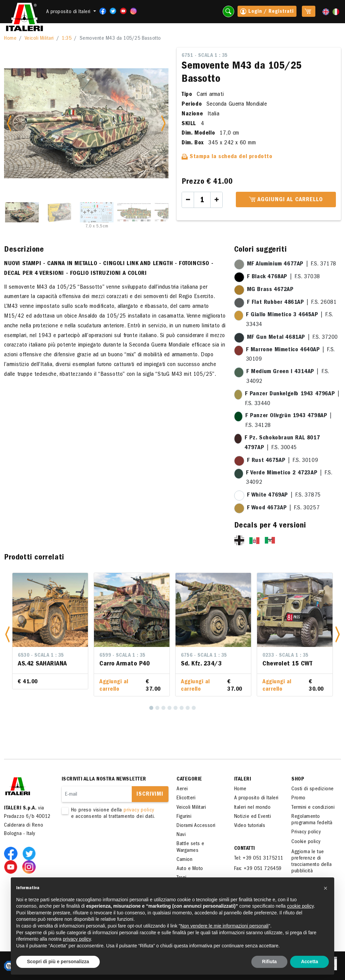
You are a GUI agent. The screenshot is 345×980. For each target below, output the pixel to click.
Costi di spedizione (313, 789)
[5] (176, 708)
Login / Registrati (267, 12)
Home (10, 39)
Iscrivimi (150, 795)
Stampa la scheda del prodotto (227, 157)
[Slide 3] (97, 212)
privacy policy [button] (77, 939)
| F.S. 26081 (292, 303)
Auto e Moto (190, 869)
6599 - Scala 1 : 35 (122, 656)
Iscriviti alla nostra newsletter (104, 779)
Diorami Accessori (196, 826)
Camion (184, 860)
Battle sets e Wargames (191, 847)
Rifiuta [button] (270, 961)
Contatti (245, 849)
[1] (151, 708)
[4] (169, 708)
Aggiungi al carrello (286, 200)
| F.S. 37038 (284, 277)
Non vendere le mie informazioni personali (224, 926)
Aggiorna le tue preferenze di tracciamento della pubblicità (311, 862)
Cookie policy (306, 842)
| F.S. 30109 (283, 461)
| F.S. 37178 (292, 264)
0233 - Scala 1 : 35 (286, 656)
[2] (157, 708)
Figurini (184, 817)
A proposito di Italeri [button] (69, 12)
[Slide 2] (59, 212)
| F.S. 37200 (292, 338)
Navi (181, 835)
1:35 (67, 39)
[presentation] (113, 841)
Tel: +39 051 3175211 (259, 859)
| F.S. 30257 (283, 508)
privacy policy (139, 810)
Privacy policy (306, 832)
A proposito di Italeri (256, 798)
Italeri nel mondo (253, 808)
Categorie (189, 779)
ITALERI (243, 779)
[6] (182, 708)
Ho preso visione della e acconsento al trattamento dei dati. (111, 814)
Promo (299, 798)
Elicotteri (186, 798)
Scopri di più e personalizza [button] (58, 961)
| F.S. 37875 (284, 496)
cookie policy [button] (300, 906)
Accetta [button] (309, 961)
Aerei (182, 789)
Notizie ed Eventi (253, 817)
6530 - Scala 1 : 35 (41, 656)
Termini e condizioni (313, 808)
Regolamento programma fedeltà (312, 820)
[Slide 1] (22, 212)
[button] (7, 634)
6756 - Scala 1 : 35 (204, 656)
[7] (188, 708)
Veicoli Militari (39, 39)
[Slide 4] (134, 212)
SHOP (298, 779)
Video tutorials (250, 826)
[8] (194, 708)
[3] (163, 708)
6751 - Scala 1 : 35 (205, 56)
